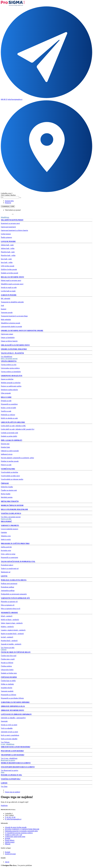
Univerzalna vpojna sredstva (10, 368)
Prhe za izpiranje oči (8, 605)
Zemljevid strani (10, 854)
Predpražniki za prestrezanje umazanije (14, 594)
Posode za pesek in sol (11, 775)
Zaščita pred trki (6, 547)
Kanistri (4, 309)
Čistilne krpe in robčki (8, 681)
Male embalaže (6, 319)
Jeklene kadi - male (7, 245)
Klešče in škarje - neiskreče (10, 620)
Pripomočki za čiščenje (9, 695)
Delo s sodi (6, 397)
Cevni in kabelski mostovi (10, 529)
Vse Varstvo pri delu (8, 648)
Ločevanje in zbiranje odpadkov (16, 714)
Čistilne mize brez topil (9, 656)
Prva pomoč (6, 521)
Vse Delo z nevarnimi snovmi (11, 517)
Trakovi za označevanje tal (10, 568)
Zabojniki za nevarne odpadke (15, 702)
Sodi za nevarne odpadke (9, 739)
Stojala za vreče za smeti (9, 725)
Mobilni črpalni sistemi (12, 505)
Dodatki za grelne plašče (9, 436)
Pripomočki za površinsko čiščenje (12, 698)
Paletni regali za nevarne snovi (11, 280)
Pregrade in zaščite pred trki (15, 543)
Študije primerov (6, 237)
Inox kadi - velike (7, 262)
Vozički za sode (6, 411)
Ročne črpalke (6, 494)
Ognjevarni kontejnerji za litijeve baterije (14, 230)
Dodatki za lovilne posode (10, 273)
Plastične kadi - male (8, 252)
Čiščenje (4, 650)
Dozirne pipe (5, 444)
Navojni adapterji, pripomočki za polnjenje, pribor (17, 458)
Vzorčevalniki (8, 469)
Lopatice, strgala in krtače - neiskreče (13, 630)
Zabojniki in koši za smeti (9, 732)
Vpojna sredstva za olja (9, 365)
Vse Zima (4, 786)
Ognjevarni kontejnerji (8, 227)
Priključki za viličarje (8, 415)
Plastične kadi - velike (8, 255)
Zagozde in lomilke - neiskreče (11, 644)
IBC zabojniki (6, 298)
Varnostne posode (7, 312)
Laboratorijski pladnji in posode (11, 327)
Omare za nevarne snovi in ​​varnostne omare (22, 331)
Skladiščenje (5, 217)
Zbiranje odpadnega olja (13, 706)
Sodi (2, 305)
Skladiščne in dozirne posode (11, 323)
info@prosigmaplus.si (15, 99)
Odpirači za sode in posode (10, 451)
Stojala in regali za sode (9, 287)
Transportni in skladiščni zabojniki (12, 302)
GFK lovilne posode (8, 266)
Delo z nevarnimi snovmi (9, 359)
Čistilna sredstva (6, 666)
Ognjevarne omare (7, 334)
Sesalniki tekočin (7, 688)
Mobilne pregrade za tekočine (11, 383)
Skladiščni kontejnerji (12, 220)
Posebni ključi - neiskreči (9, 641)
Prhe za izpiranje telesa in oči (11, 609)
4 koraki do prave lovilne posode (16, 827)
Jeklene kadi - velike (8, 248)
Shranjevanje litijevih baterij (16, 747)
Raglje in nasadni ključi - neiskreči (12, 634)
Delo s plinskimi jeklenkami (14, 509)
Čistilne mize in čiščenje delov (16, 652)
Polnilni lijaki (5, 447)
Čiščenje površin (9, 677)
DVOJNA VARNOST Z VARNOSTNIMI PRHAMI (22, 829)
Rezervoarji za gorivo (8, 760)
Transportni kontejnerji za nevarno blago (14, 316)
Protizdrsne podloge (7, 587)
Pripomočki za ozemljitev (9, 404)
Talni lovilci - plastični (12, 353)
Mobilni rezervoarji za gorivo (16, 763)
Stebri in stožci (6, 539)
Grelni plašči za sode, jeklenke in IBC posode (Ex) (18, 429)
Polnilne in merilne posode (10, 461)
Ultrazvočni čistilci (7, 670)
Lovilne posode (8, 241)
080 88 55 (4, 99)
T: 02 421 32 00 (10, 817)
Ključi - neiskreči (7, 616)
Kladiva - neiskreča (7, 627)
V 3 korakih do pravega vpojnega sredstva (19, 833)
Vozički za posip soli (11, 779)
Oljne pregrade (6, 393)
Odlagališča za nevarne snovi (15, 345)
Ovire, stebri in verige (8, 554)
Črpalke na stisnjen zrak (9, 490)
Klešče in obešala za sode (9, 418)
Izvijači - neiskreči (7, 637)
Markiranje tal (6, 572)
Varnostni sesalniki (7, 691)
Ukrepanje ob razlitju (12, 376)
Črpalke (5, 483)
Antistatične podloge (8, 591)
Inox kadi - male (6, 259)
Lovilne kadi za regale (8, 291)
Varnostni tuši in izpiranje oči (15, 598)
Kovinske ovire (6, 550)
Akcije (7, 862)
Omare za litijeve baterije (9, 341)
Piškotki (8, 844)
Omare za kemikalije (8, 338)
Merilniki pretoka (7, 497)
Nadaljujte (4, 806)
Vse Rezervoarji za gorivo (9, 770)
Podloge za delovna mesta (14, 580)
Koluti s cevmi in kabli (8, 408)
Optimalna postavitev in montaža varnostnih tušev (21, 831)
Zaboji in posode (9, 295)
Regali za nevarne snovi (12, 277)
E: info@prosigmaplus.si (13, 819)
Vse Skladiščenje (7, 357)
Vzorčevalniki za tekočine (9, 472)
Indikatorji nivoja (7, 454)
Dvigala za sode (6, 401)
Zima (3, 772)
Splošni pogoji (10, 842)
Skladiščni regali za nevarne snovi (12, 284)
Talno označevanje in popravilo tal (18, 561)
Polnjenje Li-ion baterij (12, 751)
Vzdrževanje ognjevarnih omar (15, 837)
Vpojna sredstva (9, 361)
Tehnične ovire (6, 536)
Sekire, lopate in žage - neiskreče (12, 623)
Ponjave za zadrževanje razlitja (11, 386)
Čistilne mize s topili (8, 659)
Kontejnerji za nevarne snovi (10, 223)
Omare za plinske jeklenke (14, 349)
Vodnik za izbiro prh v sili (13, 835)
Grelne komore (6, 234)
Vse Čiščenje (5, 742)
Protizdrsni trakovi (7, 565)
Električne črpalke (7, 487)
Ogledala (4, 532)
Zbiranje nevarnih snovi (12, 710)
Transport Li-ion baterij (13, 755)
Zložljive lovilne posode (9, 269)
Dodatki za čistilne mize (9, 673)
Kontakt (8, 838)
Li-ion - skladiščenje (8, 744)
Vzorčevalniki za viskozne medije (12, 479)
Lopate (4, 783)
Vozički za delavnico (11, 513)
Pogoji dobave (10, 840)
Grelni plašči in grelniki (13, 422)
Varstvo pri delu (6, 519)
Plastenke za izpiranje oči (9, 602)
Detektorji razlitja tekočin (9, 390)
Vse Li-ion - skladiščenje (9, 758)
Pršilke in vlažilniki (7, 684)
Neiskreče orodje (9, 613)
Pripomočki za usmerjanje (9, 557)
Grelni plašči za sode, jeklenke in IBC (13, 426)
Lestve (4, 576)
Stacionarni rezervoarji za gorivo (18, 767)
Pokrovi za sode (6, 465)
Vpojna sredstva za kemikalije (11, 372)
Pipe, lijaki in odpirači (11, 440)
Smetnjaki (4, 721)
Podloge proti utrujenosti (9, 584)
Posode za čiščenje (7, 663)
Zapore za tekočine (7, 379)
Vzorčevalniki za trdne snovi (10, 476)
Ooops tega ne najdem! (13, 792)
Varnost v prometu (10, 525)
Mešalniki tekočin (10, 501)
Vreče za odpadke (7, 728)
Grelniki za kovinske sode (9, 433)
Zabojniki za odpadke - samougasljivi (13, 718)
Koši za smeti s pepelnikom (10, 735)
